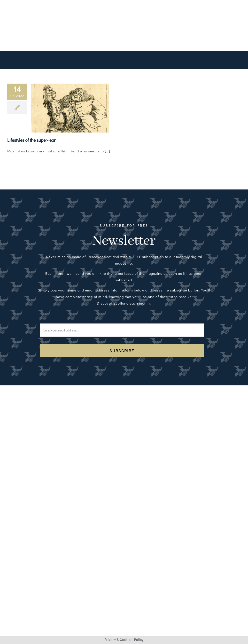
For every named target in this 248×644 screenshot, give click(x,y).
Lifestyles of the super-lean (32, 140)
